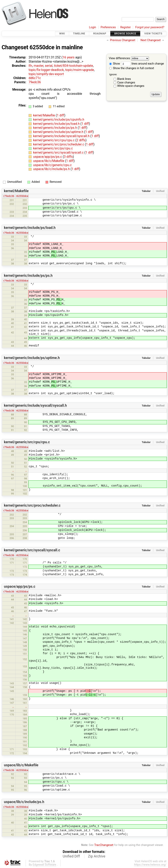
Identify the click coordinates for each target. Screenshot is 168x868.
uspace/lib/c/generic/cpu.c (52, 165)
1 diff (60, 115)
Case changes (126, 83)
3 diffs (68, 157)
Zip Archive (97, 856)
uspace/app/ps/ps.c (48, 157)
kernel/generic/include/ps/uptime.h (59, 132)
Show (115, 64)
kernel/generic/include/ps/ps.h (56, 128)
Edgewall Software (44, 865)
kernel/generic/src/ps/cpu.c (53, 148)
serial (49, 66)
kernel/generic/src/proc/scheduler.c (59, 144)
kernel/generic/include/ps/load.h (57, 124)
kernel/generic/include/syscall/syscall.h (62, 136)
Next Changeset (151, 40)
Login (93, 27)
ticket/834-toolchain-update (74, 66)
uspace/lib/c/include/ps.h (52, 169)
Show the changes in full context (132, 68)
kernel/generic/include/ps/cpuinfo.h (59, 120)
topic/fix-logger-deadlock (46, 70)
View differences (119, 59)
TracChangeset (104, 845)
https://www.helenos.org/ (150, 865)
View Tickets (153, 33)
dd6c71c (35, 78)
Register (126, 27)
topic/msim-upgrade (80, 70)
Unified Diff (71, 856)
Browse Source (125, 33)
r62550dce (22, 196)
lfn (30, 66)
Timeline (79, 33)
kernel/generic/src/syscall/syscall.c (59, 152)
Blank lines (124, 79)
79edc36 (35, 82)
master (38, 66)
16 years (69, 57)
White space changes (131, 86)
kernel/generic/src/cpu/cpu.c (54, 140)
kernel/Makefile (44, 115)
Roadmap (100, 33)
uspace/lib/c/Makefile (49, 161)
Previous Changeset (123, 40)
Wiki (62, 33)
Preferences (108, 27)
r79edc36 (9, 196)
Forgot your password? (150, 27)
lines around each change (143, 64)
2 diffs (81, 140)
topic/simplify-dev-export (46, 74)
